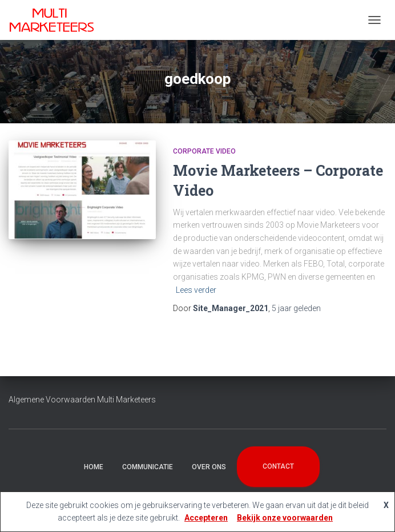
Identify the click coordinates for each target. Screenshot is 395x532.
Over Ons (209, 467)
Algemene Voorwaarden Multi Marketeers (82, 400)
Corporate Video (204, 151)
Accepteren (206, 518)
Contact (278, 466)
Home (94, 467)
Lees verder (196, 290)
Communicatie (148, 467)
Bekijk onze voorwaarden (285, 518)
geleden (296, 308)
